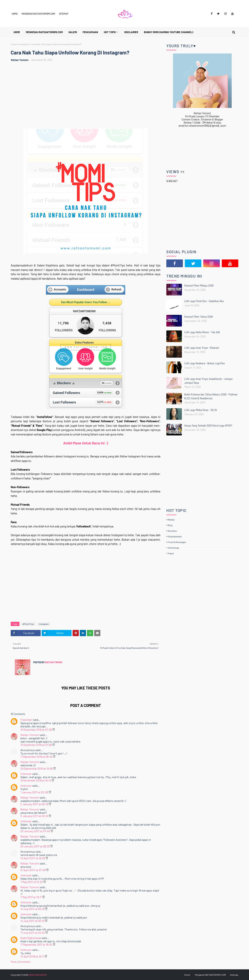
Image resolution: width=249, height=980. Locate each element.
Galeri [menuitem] (73, 32)
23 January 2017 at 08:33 (35, 846)
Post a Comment (21, 962)
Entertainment (175, 536)
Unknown (26, 774)
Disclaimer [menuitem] (131, 32)
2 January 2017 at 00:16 (35, 804)
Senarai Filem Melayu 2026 (199, 286)
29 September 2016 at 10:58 (37, 768)
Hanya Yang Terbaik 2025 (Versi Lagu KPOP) (208, 426)
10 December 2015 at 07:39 (36, 730)
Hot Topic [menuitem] (110, 32)
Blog (170, 525)
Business (172, 531)
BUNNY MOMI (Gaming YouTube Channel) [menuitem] (169, 32)
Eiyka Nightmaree (31, 938)
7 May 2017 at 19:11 (31, 897)
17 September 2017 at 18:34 (37, 945)
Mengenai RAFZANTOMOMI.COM (38, 14)
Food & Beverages (177, 542)
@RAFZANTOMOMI (38, 975)
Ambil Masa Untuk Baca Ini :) (86, 443)
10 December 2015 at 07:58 (36, 745)
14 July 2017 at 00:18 (33, 909)
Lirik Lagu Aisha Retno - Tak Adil (202, 332)
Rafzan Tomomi (20, 60)
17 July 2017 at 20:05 (33, 933)
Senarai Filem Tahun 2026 (199, 317)
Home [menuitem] (17, 32)
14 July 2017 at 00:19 (33, 921)
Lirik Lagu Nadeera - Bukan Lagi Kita (204, 363)
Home (15, 14)
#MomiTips (28, 624)
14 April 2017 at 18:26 (33, 858)
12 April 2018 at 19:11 (32, 956)
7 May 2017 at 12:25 (32, 882)
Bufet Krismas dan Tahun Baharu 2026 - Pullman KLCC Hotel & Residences (211, 396)
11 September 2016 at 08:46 (37, 757)
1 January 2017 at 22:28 (35, 792)
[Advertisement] (88, 96)
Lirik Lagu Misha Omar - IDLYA (201, 410)
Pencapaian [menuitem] (90, 32)
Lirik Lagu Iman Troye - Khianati (202, 348)
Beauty (171, 519)
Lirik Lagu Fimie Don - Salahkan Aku (204, 301)
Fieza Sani (26, 720)
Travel (171, 553)
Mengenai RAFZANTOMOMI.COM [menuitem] (44, 32)
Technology (173, 548)
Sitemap (64, 14)
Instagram (24, 44)
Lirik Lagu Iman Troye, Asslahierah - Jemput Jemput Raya (208, 381)
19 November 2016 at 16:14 (36, 780)
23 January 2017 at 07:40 (36, 831)
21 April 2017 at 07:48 (33, 870)
